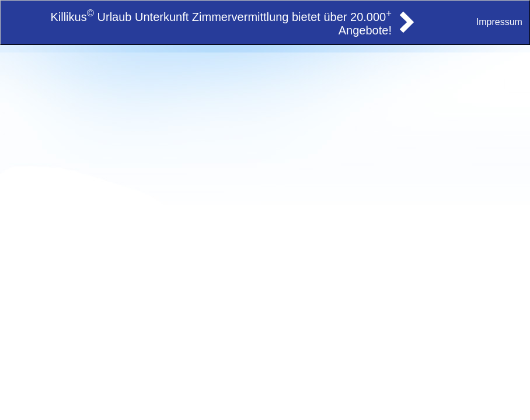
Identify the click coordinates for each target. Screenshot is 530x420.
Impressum (499, 22)
